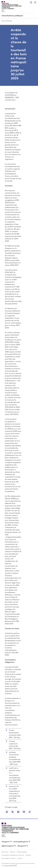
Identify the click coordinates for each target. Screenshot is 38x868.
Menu (35, 2)
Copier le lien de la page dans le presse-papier (30, 812)
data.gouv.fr (22, 846)
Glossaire (13, 852)
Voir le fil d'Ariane (7, 21)
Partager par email (24, 812)
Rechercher (31, 2)
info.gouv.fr (6, 842)
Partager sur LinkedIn (18, 812)
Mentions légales (22, 852)
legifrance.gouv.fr (8, 846)
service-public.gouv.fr (21, 842)
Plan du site (5, 852)
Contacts (20, 858)
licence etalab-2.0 (10, 865)
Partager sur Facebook (7, 812)
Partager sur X (13, 812)
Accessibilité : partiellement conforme (13, 855)
